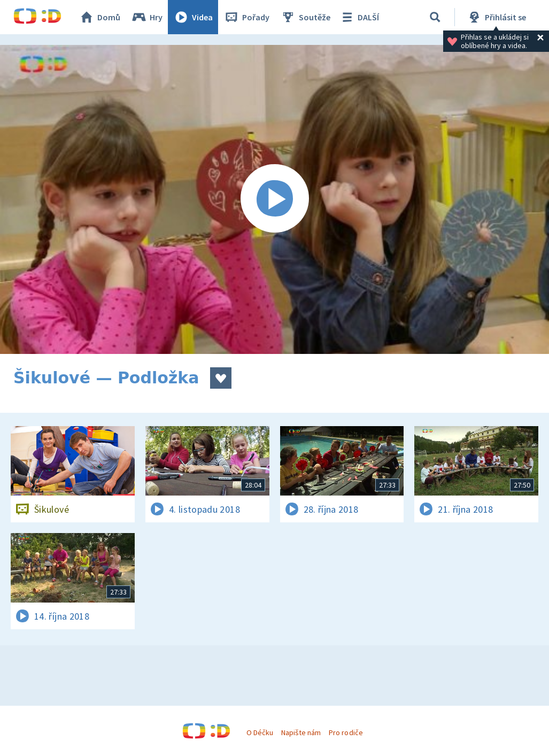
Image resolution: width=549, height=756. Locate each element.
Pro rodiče (346, 732)
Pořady (246, 17)
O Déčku (260, 732)
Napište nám (301, 732)
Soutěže (305, 17)
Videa (193, 17)
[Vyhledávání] (435, 17)
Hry (147, 17)
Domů (99, 17)
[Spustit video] (274, 199)
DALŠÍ (359, 17)
